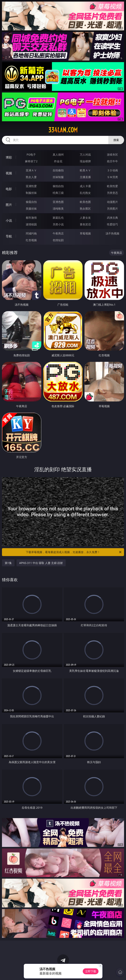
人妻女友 (85, 218)
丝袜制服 (58, 177)
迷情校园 (31, 224)
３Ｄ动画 (112, 170)
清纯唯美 (58, 209)
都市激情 (31, 218)
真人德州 (58, 154)
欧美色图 (85, 202)
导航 (9, 236)
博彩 (9, 157)
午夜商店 (58, 233)
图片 (9, 205)
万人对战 (85, 154)
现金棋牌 (85, 161)
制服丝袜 (31, 193)
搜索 (116, 140)
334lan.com (63, 130)
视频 (9, 173)
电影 (9, 189)
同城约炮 (31, 233)
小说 (9, 220)
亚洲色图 (58, 202)
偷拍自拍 (58, 186)
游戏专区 (112, 154)
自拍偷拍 (58, 170)
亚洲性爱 (31, 186)
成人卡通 (85, 186)
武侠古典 (112, 218)
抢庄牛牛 (112, 161)
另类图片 (112, 209)
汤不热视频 (112, 233)
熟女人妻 (31, 177)
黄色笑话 (85, 224)
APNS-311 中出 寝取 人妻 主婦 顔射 (41, 563)
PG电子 (31, 154)
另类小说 (58, 224)
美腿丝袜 (31, 209)
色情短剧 (58, 240)
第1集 (8, 563)
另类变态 (112, 193)
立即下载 (91, 971)
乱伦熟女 (85, 193)
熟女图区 (85, 209)
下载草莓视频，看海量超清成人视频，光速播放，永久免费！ (74, 552)
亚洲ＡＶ (31, 170)
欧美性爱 (112, 186)
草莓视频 (85, 233)
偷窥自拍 (31, 202)
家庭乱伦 (58, 218)
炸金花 (58, 161)
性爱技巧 (112, 224)
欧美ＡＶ (85, 170)
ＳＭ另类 (112, 177)
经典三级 (58, 193)
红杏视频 (31, 240)
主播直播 (85, 177)
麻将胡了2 (31, 161)
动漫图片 (112, 202)
